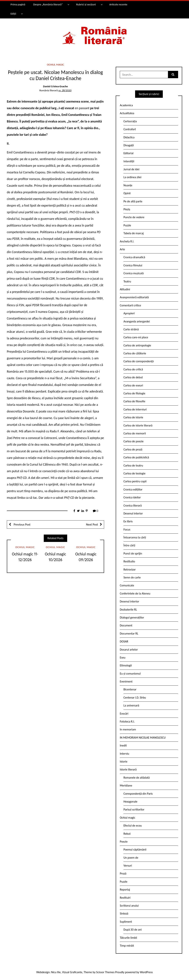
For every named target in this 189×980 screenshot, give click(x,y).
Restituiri (125, 898)
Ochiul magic (55, 65)
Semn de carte (132, 577)
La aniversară (131, 705)
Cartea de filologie (134, 393)
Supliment (126, 922)
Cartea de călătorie (135, 353)
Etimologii (126, 665)
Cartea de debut (133, 377)
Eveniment (126, 681)
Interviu (124, 754)
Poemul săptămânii (135, 849)
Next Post (92, 524)
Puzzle (127, 225)
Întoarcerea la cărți (135, 537)
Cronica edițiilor (133, 489)
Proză (123, 873)
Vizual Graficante (72, 972)
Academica (126, 105)
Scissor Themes (105, 972)
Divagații (129, 145)
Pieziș (127, 209)
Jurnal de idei (131, 169)
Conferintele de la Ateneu (135, 593)
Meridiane (126, 785)
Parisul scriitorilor (134, 809)
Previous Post (22, 524)
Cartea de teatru (133, 465)
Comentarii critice (130, 305)
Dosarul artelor (129, 650)
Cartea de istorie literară (138, 425)
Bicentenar (130, 689)
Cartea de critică (133, 369)
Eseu (123, 657)
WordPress (146, 972)
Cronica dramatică (134, 257)
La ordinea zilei (132, 177)
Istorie (124, 762)
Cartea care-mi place (136, 337)
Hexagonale (130, 802)
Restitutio (129, 561)
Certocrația (130, 121)
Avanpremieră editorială (134, 297)
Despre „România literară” (48, 4)
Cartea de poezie (134, 441)
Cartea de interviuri (135, 409)
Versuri (128, 866)
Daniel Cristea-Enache (55, 86)
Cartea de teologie (134, 473)
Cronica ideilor (132, 497)
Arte (122, 249)
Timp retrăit (127, 946)
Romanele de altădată (137, 778)
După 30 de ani (133, 930)
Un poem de (131, 858)
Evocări (124, 714)
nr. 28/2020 (65, 90)
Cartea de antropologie (137, 345)
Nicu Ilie (56, 972)
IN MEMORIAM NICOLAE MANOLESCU (143, 738)
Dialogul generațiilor (132, 617)
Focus (127, 529)
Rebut (127, 834)
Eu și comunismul (130, 674)
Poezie (124, 842)
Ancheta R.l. (127, 241)
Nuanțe (128, 185)
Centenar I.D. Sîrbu (135, 698)
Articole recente (118, 4)
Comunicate (127, 585)
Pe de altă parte (133, 201)
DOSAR (124, 641)
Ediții (13, 14)
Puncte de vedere (134, 217)
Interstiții (129, 161)
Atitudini (125, 289)
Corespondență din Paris (138, 794)
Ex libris (128, 521)
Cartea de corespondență (139, 361)
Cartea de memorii (135, 433)
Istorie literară (128, 769)
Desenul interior (133, 513)
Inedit (123, 745)
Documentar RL (129, 634)
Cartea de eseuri (133, 385)
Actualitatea (127, 113)
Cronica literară (133, 505)
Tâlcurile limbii (128, 938)
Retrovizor (130, 569)
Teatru (127, 281)
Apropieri (129, 313)
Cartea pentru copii (135, 481)
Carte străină (131, 329)
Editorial (128, 153)
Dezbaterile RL (128, 610)
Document (126, 625)
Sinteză (124, 914)
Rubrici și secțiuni (86, 4)
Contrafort (130, 129)
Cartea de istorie (133, 417)
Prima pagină (18, 4)
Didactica (129, 137)
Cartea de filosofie (134, 401)
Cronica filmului (133, 265)
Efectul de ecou (133, 826)
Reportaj (125, 890)
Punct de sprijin (133, 553)
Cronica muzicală (134, 273)
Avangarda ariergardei (137, 321)
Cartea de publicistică (136, 457)
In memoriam (128, 729)
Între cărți (129, 545)
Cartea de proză (133, 449)
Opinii (127, 193)
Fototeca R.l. (127, 721)
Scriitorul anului (129, 906)
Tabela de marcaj (134, 233)
